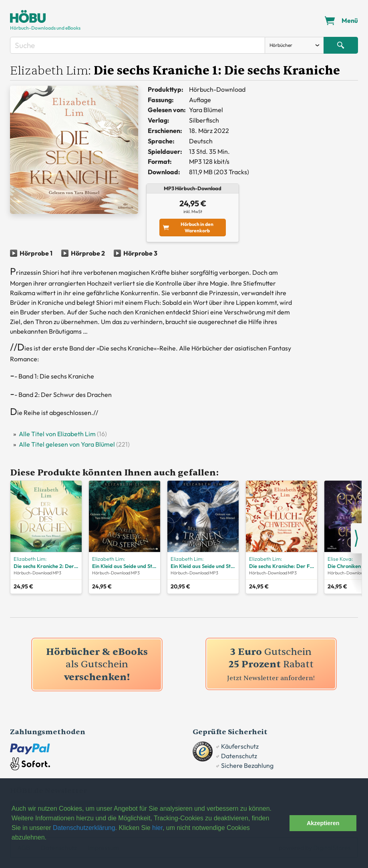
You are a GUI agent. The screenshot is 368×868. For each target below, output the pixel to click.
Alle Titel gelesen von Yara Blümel (67, 444)
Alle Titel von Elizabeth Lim (57, 434)
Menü (350, 20)
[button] (281, 823)
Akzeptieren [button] (323, 823)
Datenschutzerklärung (84, 828)
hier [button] (157, 828)
